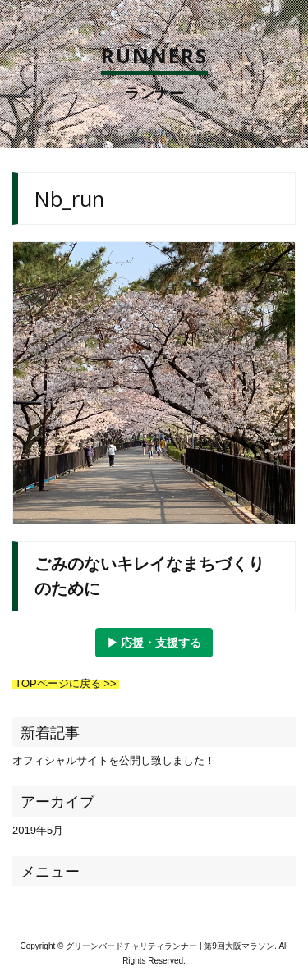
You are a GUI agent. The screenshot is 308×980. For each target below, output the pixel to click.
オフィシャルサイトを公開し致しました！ (114, 760)
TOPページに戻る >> (65, 683)
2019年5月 (38, 830)
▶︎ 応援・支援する (154, 643)
